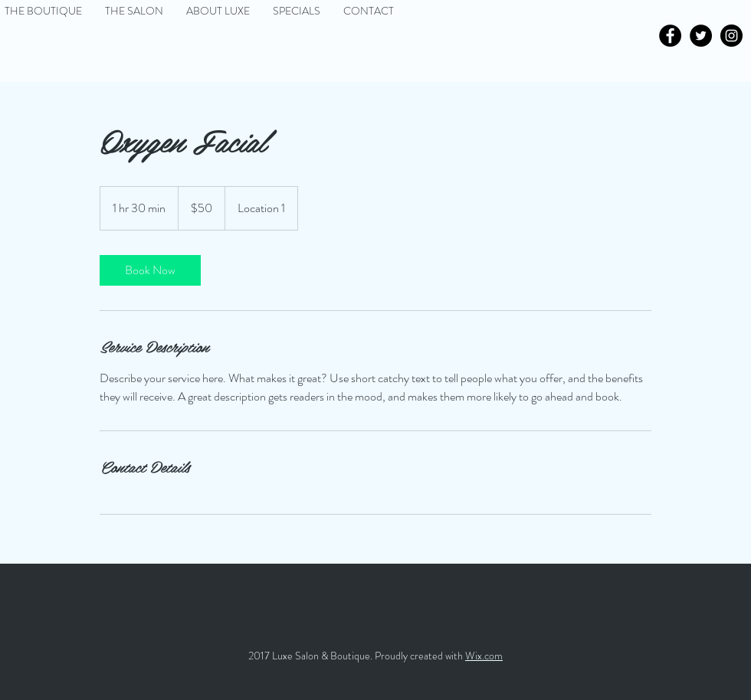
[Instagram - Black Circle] (731, 36)
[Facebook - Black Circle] (670, 36)
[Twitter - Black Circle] (701, 36)
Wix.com (484, 656)
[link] (150, 270)
